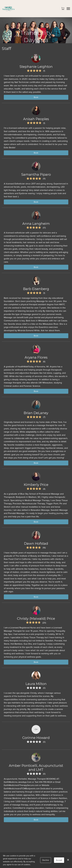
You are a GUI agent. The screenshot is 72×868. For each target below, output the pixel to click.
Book (36, 97)
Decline (46, 860)
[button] (63, 8)
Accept (59, 860)
